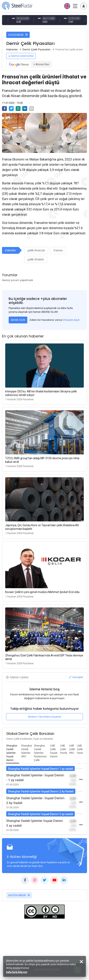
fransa (58, 250)
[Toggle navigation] (84, 6)
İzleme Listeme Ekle (21, 56)
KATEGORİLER (18, 35)
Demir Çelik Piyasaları (37, 49)
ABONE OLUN (18, 320)
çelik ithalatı (36, 259)
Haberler (12, 49)
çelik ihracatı (36, 250)
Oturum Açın (71, 320)
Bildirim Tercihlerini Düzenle (45, 717)
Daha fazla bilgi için (17, 972)
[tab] (13, 753)
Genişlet (76, 677)
